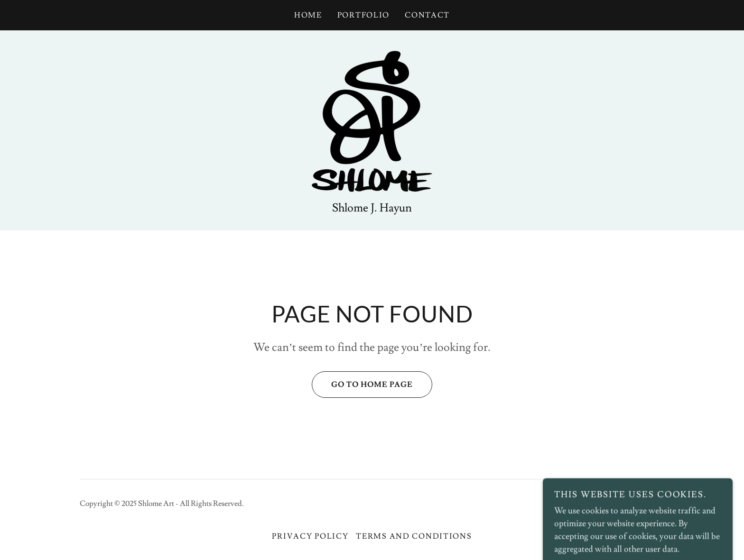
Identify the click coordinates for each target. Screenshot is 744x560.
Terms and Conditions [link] (414, 536)
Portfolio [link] (363, 15)
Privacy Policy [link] (310, 536)
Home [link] (308, 15)
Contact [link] (427, 15)
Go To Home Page (362, 385)
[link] (372, 119)
